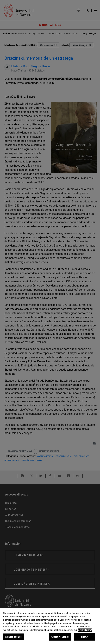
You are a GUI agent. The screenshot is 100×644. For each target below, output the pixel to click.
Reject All (84, 637)
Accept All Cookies (60, 637)
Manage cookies (14, 637)
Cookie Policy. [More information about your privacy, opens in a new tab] (85, 630)
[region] (50, 626)
